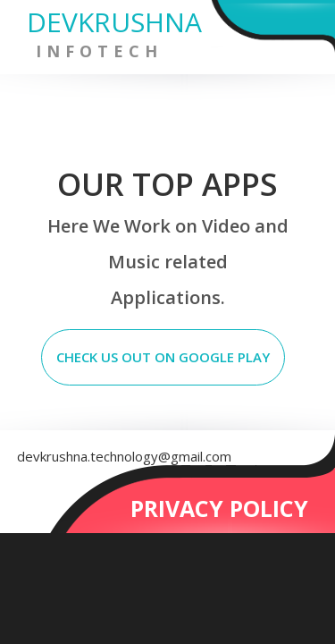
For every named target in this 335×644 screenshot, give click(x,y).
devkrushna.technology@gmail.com (124, 456)
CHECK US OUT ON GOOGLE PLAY (163, 357)
